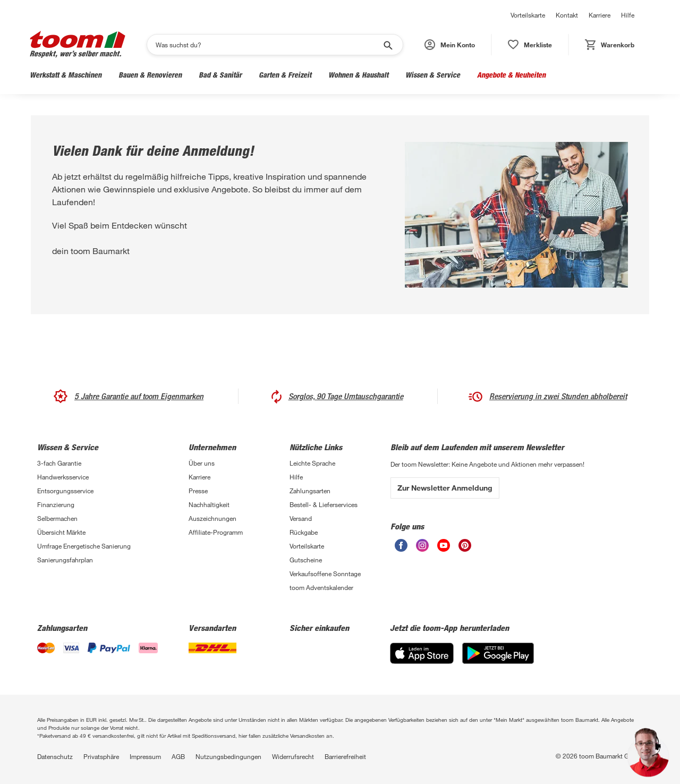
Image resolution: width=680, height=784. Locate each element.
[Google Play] (498, 653)
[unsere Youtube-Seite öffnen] (444, 545)
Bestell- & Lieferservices (324, 504)
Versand (301, 518)
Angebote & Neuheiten (511, 75)
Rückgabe (304, 532)
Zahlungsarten (310, 491)
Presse (198, 491)
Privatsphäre (101, 756)
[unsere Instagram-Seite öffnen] (422, 545)
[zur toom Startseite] (78, 44)
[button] (450, 45)
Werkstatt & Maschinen (66, 75)
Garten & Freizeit (285, 75)
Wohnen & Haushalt (358, 75)
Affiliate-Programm (216, 532)
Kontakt (567, 15)
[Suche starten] (387, 45)
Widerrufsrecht (293, 756)
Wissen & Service (433, 75)
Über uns (202, 463)
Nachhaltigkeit (209, 504)
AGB (178, 756)
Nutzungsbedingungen (228, 756)
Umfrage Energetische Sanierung (84, 546)
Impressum (145, 756)
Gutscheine (306, 560)
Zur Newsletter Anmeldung (445, 488)
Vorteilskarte (528, 15)
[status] (530, 45)
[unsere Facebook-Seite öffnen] (401, 545)
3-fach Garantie (59, 463)
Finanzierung (56, 504)
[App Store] (422, 653)
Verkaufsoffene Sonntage (325, 574)
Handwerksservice (63, 477)
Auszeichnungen (212, 518)
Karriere (600, 15)
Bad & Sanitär (220, 75)
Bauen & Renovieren (150, 75)
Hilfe (628, 15)
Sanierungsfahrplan (65, 560)
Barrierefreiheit (345, 756)
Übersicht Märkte (61, 532)
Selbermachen (57, 518)
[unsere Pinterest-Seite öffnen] (465, 545)
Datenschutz (55, 756)
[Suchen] (268, 45)
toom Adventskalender (321, 587)
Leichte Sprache (312, 463)
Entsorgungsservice (65, 491)
